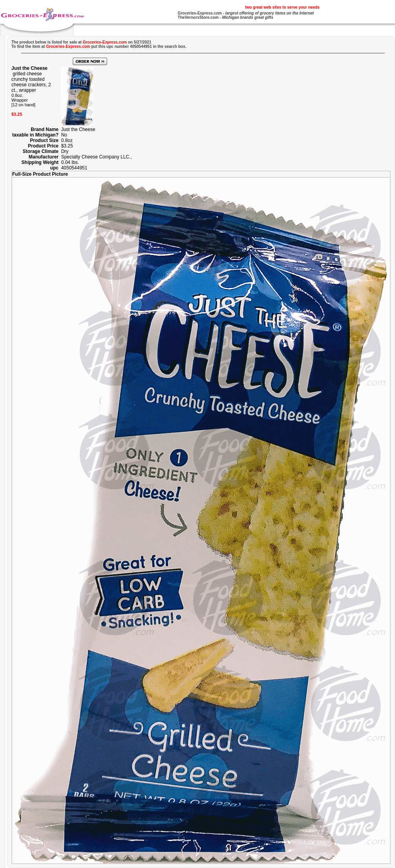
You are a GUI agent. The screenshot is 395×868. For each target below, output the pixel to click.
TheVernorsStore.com (198, 17)
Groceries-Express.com (200, 13)
